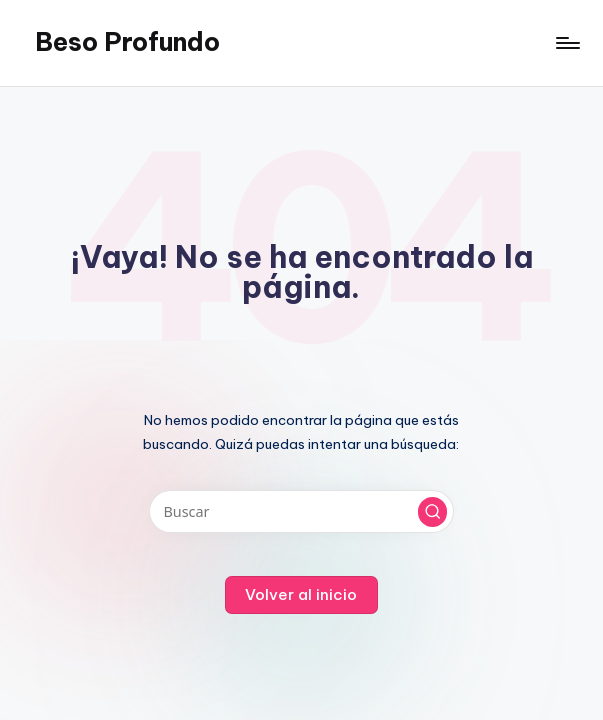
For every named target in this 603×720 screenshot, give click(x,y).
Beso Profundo (127, 42)
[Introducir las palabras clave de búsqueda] (301, 511)
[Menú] (566, 43)
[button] (433, 512)
